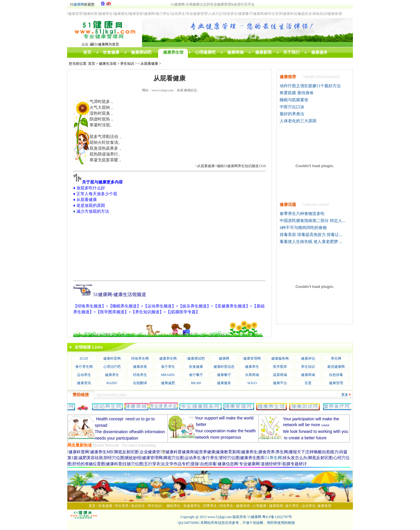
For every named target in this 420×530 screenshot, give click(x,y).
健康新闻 (276, 506)
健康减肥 (168, 383)
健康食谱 (324, 506)
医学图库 (280, 367)
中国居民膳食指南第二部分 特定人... (312, 221)
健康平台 (280, 383)
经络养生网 (140, 358)
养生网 (336, 358)
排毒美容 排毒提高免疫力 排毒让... (311, 235)
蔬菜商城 (280, 375)
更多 (345, 395)
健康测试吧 (196, 358)
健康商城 (308, 375)
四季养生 (210, 506)
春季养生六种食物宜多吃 (302, 214)
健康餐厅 (224, 375)
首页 (92, 64)
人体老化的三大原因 (298, 121)
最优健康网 (336, 367)
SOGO (252, 383)
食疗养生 (168, 367)
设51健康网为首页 (105, 44)
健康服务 (224, 383)
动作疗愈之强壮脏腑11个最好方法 (310, 86)
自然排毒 (336, 375)
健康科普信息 (224, 367)
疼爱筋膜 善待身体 (297, 93)
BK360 (196, 383)
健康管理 (336, 383)
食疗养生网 (84, 367)
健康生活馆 (108, 64)
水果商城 (252, 375)
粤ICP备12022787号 (277, 517)
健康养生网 (168, 358)
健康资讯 (84, 383)
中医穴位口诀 (292, 107)
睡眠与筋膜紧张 (294, 100)
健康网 (79, 4)
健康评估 (308, 358)
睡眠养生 (174, 506)
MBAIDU (168, 375)
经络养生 (140, 375)
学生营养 (122, 506)
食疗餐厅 (196, 375)
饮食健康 (196, 367)
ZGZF (84, 358)
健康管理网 (252, 358)
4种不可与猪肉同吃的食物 (303, 228)
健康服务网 (280, 358)
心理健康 (259, 506)
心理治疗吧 (112, 367)
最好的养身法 (292, 114)
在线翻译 (140, 383)
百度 (308, 383)
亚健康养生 (192, 506)
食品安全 (138, 506)
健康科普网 (112, 358)
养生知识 (127, 64)
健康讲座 (140, 367)
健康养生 (252, 367)
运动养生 (84, 375)
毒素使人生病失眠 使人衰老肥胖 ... (311, 242)
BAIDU (112, 383)
